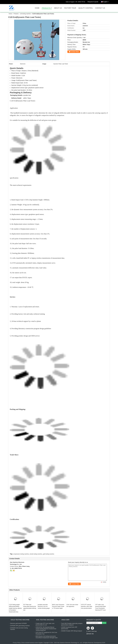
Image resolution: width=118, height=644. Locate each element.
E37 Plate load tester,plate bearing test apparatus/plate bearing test (30, 607)
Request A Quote (93, 2)
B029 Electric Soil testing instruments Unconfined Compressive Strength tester (47, 637)
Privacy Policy (17, 643)
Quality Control (86, 8)
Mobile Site (90, 634)
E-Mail (88, 631)
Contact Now (75, 52)
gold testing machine (49, 554)
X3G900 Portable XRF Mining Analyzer (72, 631)
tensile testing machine (36, 554)
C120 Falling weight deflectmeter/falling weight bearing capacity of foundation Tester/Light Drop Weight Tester (15, 609)
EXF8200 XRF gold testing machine (20, 626)
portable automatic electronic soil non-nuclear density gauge (44, 606)
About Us (58, 8)
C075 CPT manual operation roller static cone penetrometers (87, 606)
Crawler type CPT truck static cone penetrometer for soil (45, 624)
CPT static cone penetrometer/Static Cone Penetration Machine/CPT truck (101, 607)
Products (46, 8)
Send (104, 623)
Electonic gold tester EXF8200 (18, 623)
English (106, 1)
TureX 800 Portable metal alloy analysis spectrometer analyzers (72, 624)
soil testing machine (25, 14)
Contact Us (100, 8)
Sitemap (94, 631)
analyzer (65, 620)
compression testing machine (21, 554)
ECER (103, 643)
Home (37, 8)
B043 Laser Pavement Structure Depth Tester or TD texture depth (58, 606)
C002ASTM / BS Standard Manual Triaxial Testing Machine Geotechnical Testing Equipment (46, 629)
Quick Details (17, 68)
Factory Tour (70, 8)
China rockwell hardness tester (30, 643)
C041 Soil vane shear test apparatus (72, 606)
